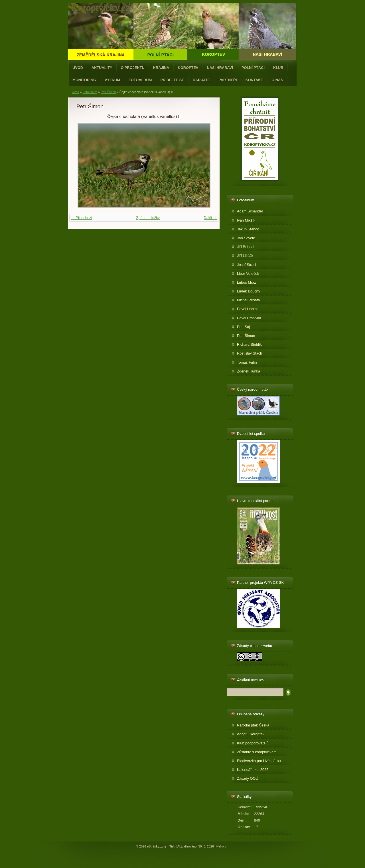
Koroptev (188, 68)
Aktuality (102, 68)
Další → (210, 218)
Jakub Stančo (248, 229)
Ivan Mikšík (246, 220)
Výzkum (112, 80)
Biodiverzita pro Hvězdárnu (259, 761)
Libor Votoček (248, 274)
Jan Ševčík (246, 238)
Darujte (201, 80)
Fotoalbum (140, 80)
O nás (277, 80)
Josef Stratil (247, 265)
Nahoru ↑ (223, 846)
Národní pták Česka (253, 725)
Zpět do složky (148, 218)
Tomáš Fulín (247, 362)
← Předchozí (82, 218)
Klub (278, 68)
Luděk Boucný (249, 291)
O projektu (133, 68)
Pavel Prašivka (249, 318)
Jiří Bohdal (246, 247)
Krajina (161, 68)
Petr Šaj (244, 327)
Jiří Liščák (245, 256)
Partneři (228, 80)
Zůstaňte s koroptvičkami (257, 752)
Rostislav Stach (250, 353)
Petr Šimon (108, 92)
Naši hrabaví (220, 68)
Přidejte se (172, 80)
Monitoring (84, 80)
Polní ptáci (253, 68)
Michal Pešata (248, 300)
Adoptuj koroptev (251, 734)
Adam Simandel (250, 211)
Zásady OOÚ (248, 778)
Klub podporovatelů (253, 743)
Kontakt (254, 80)
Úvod (78, 68)
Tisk (172, 846)
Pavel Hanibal (248, 309)
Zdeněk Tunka (249, 371)
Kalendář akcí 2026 (253, 770)
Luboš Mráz (247, 282)
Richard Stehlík (249, 344)
